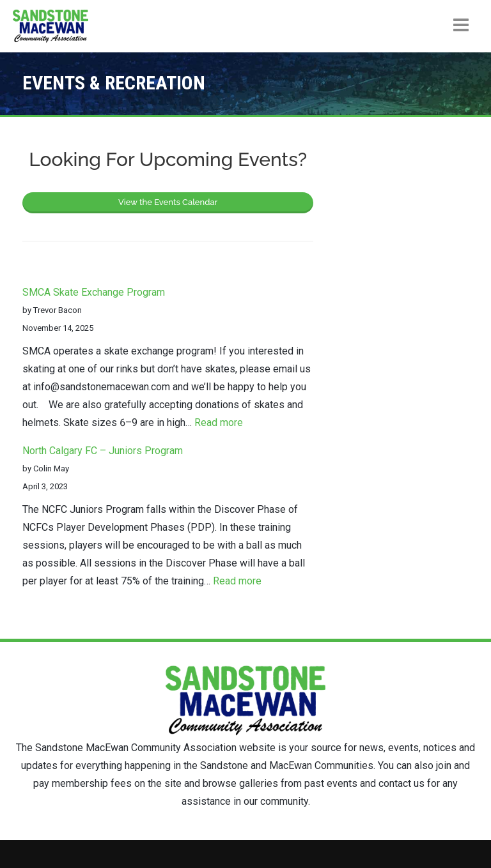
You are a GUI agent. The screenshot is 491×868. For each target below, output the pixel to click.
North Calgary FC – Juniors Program (103, 451)
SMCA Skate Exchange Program (94, 292)
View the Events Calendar (168, 202)
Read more (219, 423)
